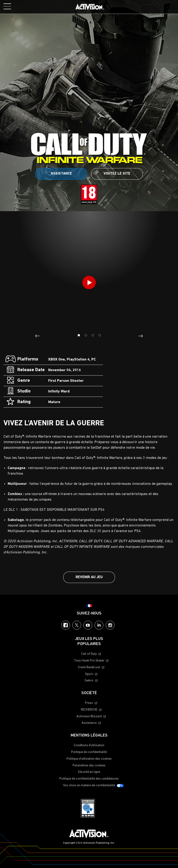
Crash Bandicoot (89, 667)
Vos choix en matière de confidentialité (89, 785)
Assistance (61, 174)
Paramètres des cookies (89, 766)
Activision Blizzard (89, 716)
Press (89, 703)
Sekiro (89, 681)
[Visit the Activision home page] (90, 7)
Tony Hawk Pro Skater (89, 661)
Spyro (89, 674)
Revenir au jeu (89, 577)
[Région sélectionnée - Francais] (89, 606)
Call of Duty (89, 654)
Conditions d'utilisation (89, 745)
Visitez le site (117, 174)
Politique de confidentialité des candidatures (89, 779)
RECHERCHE (89, 710)
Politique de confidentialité (89, 752)
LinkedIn (99, 625)
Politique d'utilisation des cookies (89, 759)
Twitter (77, 625)
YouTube (88, 625)
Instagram (110, 625)
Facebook (66, 625)
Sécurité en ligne (89, 772)
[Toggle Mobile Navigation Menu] (7, 6)
